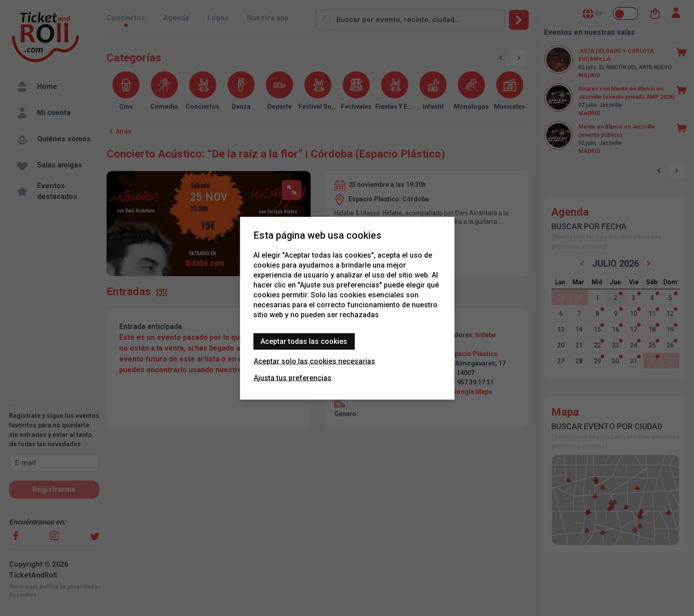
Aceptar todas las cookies (304, 341)
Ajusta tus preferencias (293, 377)
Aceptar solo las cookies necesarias (314, 361)
